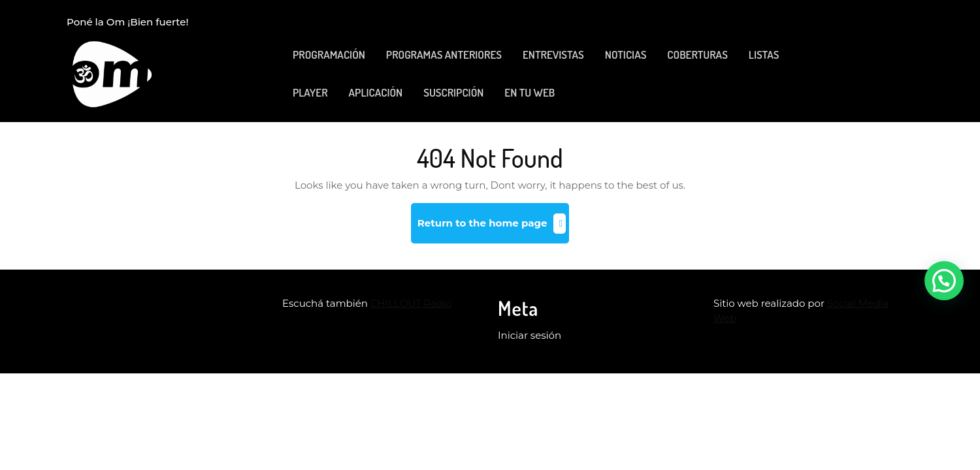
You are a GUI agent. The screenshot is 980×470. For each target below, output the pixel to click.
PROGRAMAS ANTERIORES (444, 55)
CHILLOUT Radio (411, 303)
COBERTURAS (697, 55)
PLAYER (310, 92)
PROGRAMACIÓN (329, 55)
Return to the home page (493, 228)
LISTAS (764, 55)
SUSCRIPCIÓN (453, 92)
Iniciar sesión (530, 335)
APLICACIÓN (376, 92)
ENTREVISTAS (553, 55)
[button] (944, 281)
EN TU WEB (530, 92)
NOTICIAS (626, 55)
